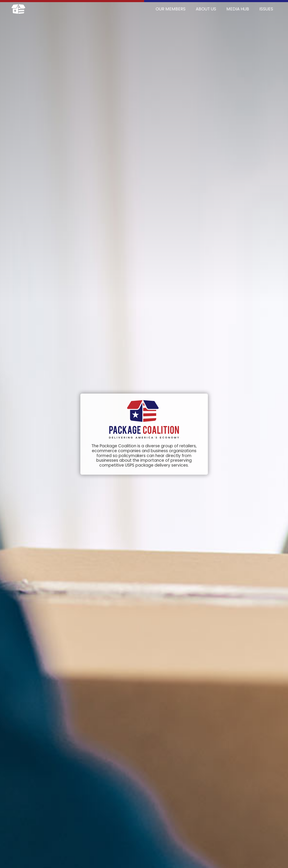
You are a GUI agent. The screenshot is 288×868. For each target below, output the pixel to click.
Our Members (171, 9)
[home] (18, 9)
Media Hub (238, 9)
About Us (206, 9)
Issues (266, 9)
